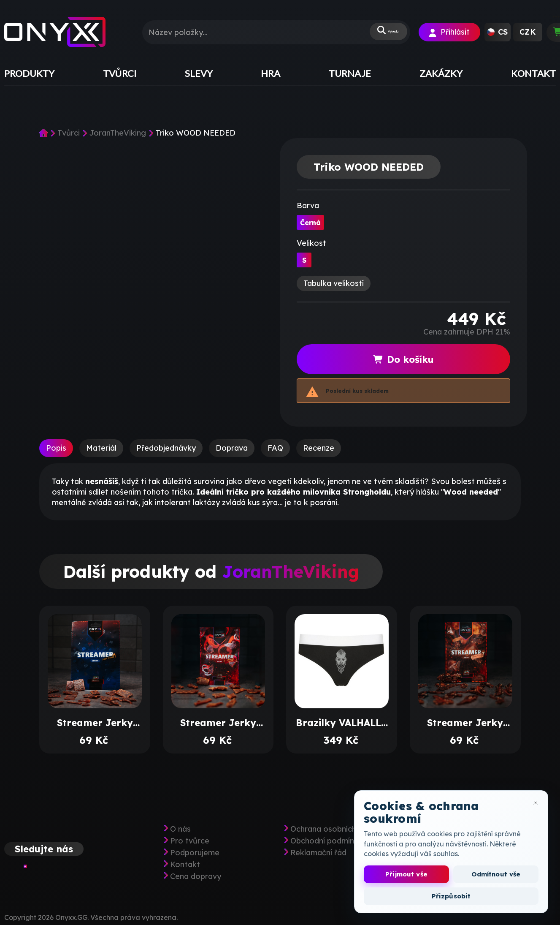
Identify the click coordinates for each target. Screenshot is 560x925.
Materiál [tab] (101, 448)
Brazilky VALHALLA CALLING (342, 723)
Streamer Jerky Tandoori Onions (218, 723)
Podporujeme (195, 853)
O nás (180, 829)
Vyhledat (378, 32)
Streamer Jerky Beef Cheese (95, 723)
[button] (498, 32)
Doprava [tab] (232, 448)
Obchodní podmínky (326, 841)
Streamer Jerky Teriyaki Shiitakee (465, 723)
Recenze (319, 448)
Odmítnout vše (496, 874)
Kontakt (185, 865)
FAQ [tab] (275, 448)
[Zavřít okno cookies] (536, 803)
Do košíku (403, 359)
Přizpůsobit (451, 896)
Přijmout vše (406, 874)
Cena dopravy (196, 876)
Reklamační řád (318, 853)
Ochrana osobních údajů (334, 829)
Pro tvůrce (190, 841)
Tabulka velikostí (334, 283)
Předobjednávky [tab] (166, 448)
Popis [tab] (56, 448)
